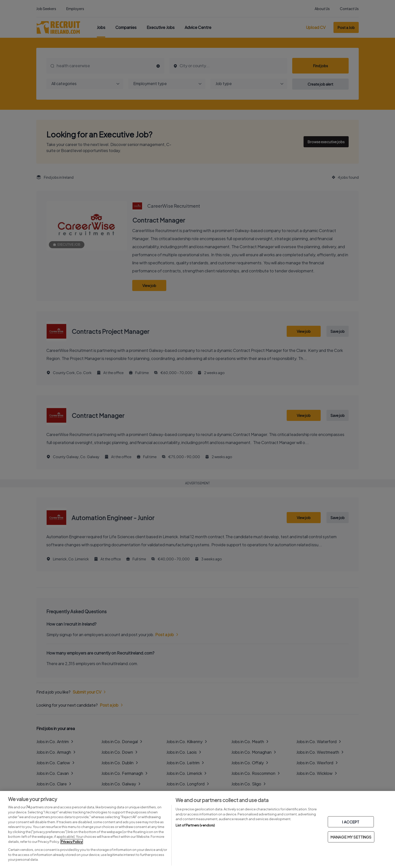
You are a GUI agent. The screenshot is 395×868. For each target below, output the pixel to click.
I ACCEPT (351, 822)
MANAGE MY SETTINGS (351, 837)
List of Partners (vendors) (195, 825)
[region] (197, 829)
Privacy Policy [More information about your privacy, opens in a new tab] (72, 842)
